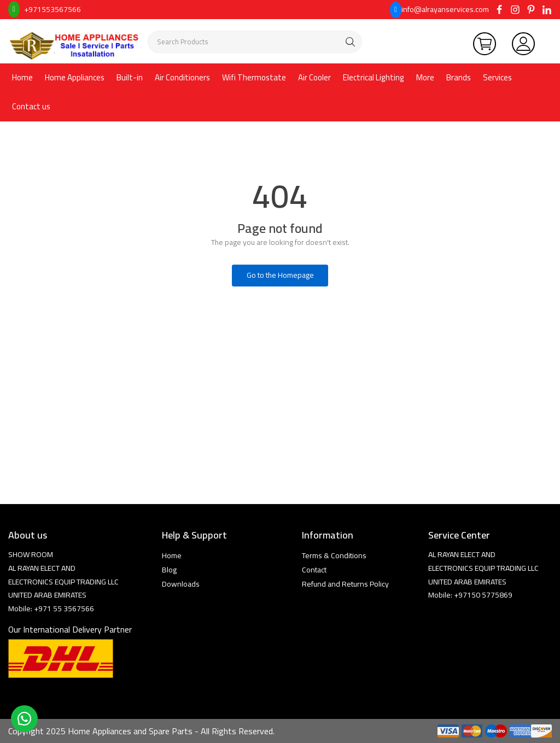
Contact (314, 570)
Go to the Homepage (280, 275)
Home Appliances (75, 77)
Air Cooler (314, 77)
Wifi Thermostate (254, 77)
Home (22, 77)
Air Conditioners (182, 77)
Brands (459, 77)
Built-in (130, 77)
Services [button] (497, 77)
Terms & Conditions (334, 555)
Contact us (31, 106)
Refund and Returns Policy (345, 584)
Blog (169, 570)
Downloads (181, 584)
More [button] (425, 77)
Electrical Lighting (374, 77)
